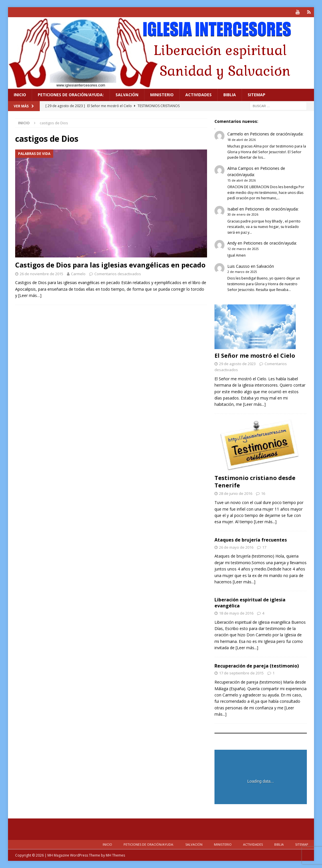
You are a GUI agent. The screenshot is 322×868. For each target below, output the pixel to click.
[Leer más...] (254, 404)
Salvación (127, 95)
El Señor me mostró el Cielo (255, 356)
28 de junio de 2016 (236, 493)
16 (263, 493)
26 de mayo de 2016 (236, 547)
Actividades (198, 95)
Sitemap (257, 95)
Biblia (230, 95)
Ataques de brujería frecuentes (251, 540)
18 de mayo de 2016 (236, 613)
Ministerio (162, 95)
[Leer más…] (30, 295)
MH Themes (115, 855)
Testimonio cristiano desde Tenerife (255, 482)
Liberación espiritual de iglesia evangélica (250, 603)
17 (264, 547)
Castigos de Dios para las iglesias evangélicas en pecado (110, 265)
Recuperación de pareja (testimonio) (257, 666)
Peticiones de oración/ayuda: (71, 95)
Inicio (20, 95)
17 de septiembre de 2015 (241, 673)
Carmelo (78, 273)
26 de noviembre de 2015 (41, 273)
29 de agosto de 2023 (237, 364)
